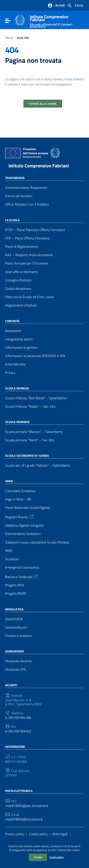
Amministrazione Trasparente (26, 188)
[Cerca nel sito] (75, 6)
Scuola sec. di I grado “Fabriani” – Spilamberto (38, 465)
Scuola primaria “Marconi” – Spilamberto (34, 432)
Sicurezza (12, 559)
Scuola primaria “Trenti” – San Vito (30, 440)
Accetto (38, 857)
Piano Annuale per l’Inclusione (27, 263)
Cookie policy (57, 857)
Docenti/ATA (14, 619)
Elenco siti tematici (19, 196)
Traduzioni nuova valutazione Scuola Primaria (37, 542)
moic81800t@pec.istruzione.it (27, 806)
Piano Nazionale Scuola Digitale (28, 508)
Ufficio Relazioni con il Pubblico (27, 204)
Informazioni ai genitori (21, 348)
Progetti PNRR (16, 594)
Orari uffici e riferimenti (21, 272)
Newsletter (13, 331)
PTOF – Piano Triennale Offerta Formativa (35, 230)
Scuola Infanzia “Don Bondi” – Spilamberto (36, 398)
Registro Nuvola (20, 517)
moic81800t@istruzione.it (24, 819)
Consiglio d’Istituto (18, 280)
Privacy (10, 373)
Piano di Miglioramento (21, 247)
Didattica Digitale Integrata (24, 525)
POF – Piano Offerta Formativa (27, 238)
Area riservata (15, 364)
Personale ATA (15, 669)
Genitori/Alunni (16, 627)
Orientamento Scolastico (23, 534)
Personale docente (18, 661)
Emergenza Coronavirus (22, 567)
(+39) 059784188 (18, 718)
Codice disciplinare (18, 289)
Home (9, 38)
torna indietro (74, 79)
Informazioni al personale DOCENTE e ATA (35, 356)
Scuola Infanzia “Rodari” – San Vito (30, 406)
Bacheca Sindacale (22, 576)
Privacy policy (15, 834)
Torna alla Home (43, 104)
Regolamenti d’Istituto (21, 305)
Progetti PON (15, 585)
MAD (9, 551)
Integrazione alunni (19, 339)
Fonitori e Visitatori (18, 636)
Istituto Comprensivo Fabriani (39, 166)
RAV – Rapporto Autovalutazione (29, 255)
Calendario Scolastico (20, 491)
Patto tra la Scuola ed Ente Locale (30, 297)
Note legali (60, 834)
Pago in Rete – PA (18, 499)
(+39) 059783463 (18, 731)
